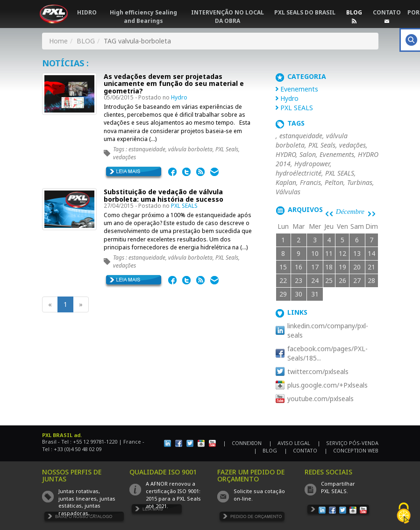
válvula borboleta (190, 149)
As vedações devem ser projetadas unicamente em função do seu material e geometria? (174, 84)
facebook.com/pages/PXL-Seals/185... (327, 353)
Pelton (334, 182)
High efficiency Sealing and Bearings (143, 17)
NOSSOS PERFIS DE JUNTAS (72, 475)
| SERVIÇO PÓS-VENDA (348, 443)
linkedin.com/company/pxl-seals (328, 330)
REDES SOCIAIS (328, 472)
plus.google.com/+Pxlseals (327, 385)
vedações (125, 157)
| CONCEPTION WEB (351, 450)
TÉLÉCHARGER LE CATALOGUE (85, 518)
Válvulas (288, 192)
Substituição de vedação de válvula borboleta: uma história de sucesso (164, 195)
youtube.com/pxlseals (320, 399)
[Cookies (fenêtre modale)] (404, 514)
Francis (310, 182)
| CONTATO (301, 450)
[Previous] (50, 304)
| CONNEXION (242, 443)
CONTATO (387, 12)
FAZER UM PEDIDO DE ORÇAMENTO (251, 475)
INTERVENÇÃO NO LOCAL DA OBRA (228, 17)
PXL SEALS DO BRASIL (305, 12)
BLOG (354, 12)
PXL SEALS (184, 206)
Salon (308, 154)
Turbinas (360, 182)
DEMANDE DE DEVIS (252, 518)
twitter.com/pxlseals (318, 371)
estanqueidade (147, 149)
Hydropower (312, 164)
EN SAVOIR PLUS (134, 173)
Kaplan (286, 182)
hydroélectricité (299, 173)
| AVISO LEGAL (289, 443)
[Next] (81, 304)
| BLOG (265, 450)
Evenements (299, 89)
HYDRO (286, 154)
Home (58, 41)
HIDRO (87, 12)
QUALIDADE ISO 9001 (163, 472)
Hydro (179, 97)
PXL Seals (227, 149)
